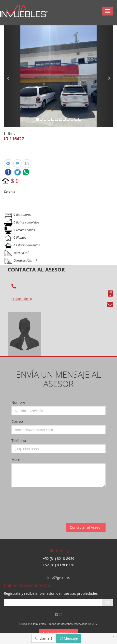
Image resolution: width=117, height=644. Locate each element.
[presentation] (50, 501)
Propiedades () (22, 299)
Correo (17, 421)
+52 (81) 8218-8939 (58, 559)
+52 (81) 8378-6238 (58, 565)
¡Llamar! (43, 638)
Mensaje (18, 460)
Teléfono (19, 440)
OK (108, 602)
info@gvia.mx (58, 577)
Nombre (18, 402)
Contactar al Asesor (86, 527)
